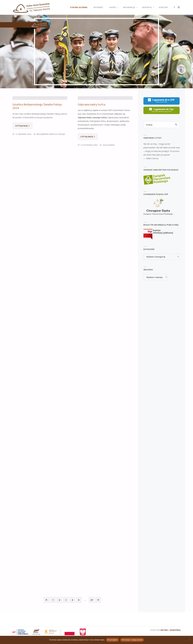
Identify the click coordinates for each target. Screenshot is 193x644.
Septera (164, 630)
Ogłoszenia (109, 197)
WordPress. (175, 630)
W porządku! (112, 640)
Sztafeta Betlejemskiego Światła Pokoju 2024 (37, 157)
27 (92, 600)
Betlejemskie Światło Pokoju (51, 186)
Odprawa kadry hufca (91, 156)
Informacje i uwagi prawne (132, 640)
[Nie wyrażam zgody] (190, 640)
